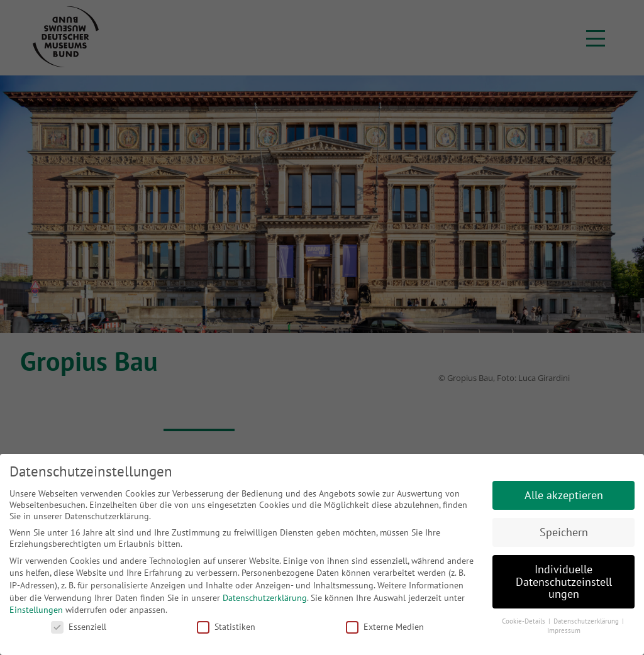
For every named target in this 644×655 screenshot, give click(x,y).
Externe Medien (385, 627)
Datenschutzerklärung (265, 598)
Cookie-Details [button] (525, 621)
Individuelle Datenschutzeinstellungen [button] (564, 581)
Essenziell (79, 627)
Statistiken (226, 627)
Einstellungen (36, 610)
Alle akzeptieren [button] (564, 495)
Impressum (564, 630)
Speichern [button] (564, 532)
